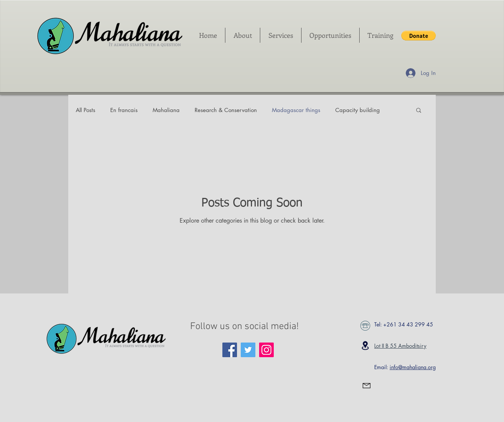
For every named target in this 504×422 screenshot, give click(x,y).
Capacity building (358, 110)
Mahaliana (166, 110)
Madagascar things (296, 110)
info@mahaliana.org (413, 367)
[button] (418, 36)
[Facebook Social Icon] (230, 350)
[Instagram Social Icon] (266, 350)
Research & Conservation (226, 110)
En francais (124, 110)
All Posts (85, 110)
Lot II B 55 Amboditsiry (400, 346)
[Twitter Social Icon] (248, 350)
